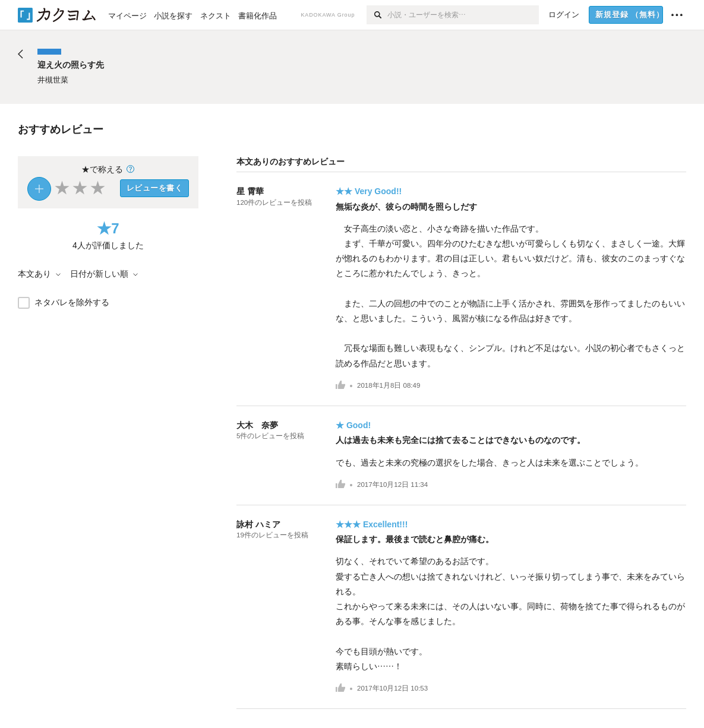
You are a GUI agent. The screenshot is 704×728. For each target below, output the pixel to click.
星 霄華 (250, 191)
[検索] (377, 15)
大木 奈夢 (257, 425)
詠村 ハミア (258, 524)
